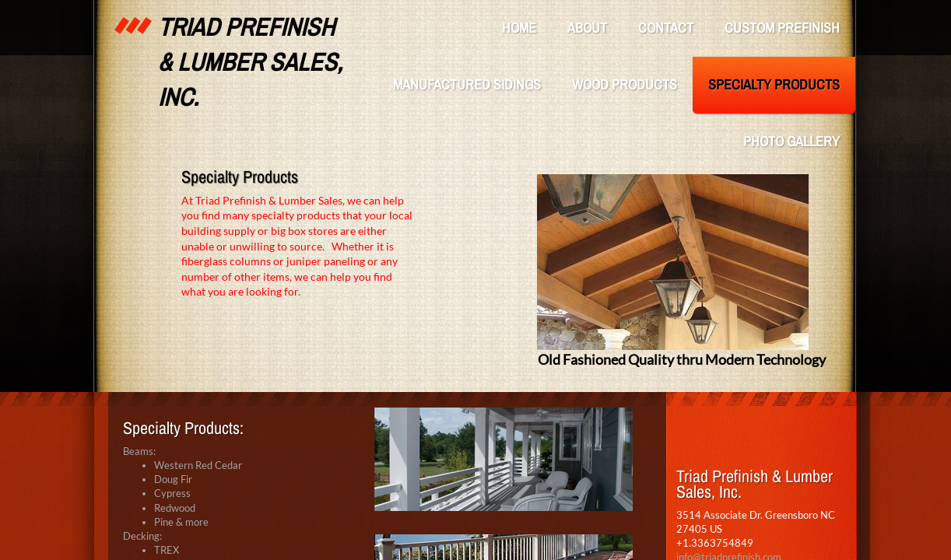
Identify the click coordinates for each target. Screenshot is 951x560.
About (587, 28)
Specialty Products (774, 84)
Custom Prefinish (782, 28)
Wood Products (625, 84)
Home (519, 28)
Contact (666, 28)
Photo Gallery (791, 141)
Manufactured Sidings (467, 84)
